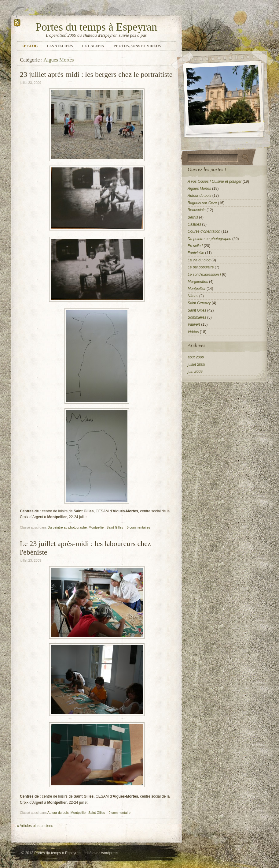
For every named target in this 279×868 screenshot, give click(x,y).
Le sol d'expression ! (204, 275)
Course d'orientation (204, 231)
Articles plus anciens (35, 826)
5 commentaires (139, 527)
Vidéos (193, 332)
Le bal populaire (201, 267)
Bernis (193, 217)
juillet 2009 (196, 365)
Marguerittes (198, 282)
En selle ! (195, 246)
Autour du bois (58, 813)
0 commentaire (120, 813)
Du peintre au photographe (67, 527)
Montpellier (97, 527)
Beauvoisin (197, 210)
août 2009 (196, 357)
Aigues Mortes (199, 189)
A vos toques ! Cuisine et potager (215, 181)
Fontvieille (196, 253)
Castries (194, 224)
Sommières (197, 317)
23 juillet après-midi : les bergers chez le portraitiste (96, 74)
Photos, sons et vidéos (137, 46)
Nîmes (193, 296)
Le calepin (93, 46)
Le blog (30, 46)
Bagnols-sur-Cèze (202, 203)
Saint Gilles (115, 527)
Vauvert (194, 324)
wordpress (110, 853)
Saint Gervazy (199, 303)
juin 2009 (195, 372)
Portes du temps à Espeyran (96, 27)
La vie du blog (199, 260)
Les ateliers (60, 46)
